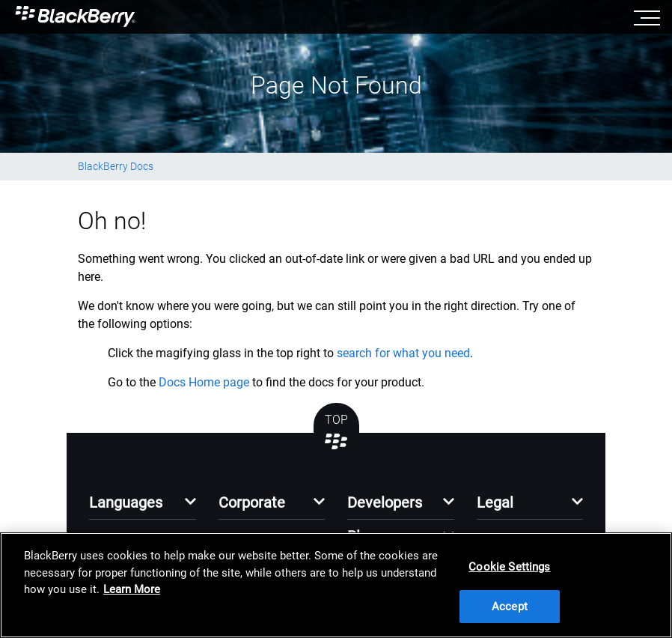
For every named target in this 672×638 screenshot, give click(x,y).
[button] (143, 507)
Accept (510, 607)
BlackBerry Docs (116, 166)
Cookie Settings (509, 567)
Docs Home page (204, 382)
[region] (336, 585)
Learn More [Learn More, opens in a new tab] (132, 589)
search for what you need (403, 353)
